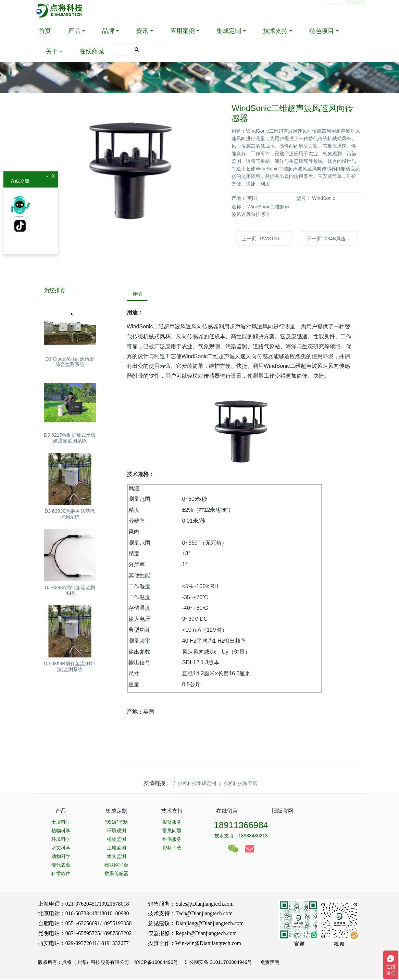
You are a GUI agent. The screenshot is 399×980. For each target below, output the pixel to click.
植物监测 (116, 840)
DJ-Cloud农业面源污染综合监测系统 (70, 362)
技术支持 (275, 31)
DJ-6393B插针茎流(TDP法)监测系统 (70, 667)
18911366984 (241, 826)
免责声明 (269, 964)
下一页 (332, 239)
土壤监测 (116, 849)
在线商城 (92, 51)
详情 (139, 294)
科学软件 (61, 875)
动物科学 (61, 858)
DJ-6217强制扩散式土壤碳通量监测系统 (70, 438)
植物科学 (61, 832)
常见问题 (172, 832)
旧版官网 (283, 813)
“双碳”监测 (116, 823)
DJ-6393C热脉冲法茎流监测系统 (70, 514)
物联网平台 (116, 866)
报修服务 (172, 823)
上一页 (267, 239)
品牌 (108, 31)
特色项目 (322, 31)
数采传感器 (116, 875)
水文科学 (61, 849)
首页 (45, 31)
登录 (331, 10)
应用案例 (183, 31)
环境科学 (61, 840)
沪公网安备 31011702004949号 (218, 964)
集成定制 (229, 31)
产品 (74, 31)
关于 (52, 51)
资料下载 (172, 849)
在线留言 (227, 813)
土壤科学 (61, 823)
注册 (356, 10)
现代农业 (61, 866)
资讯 (142, 31)
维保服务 (172, 840)
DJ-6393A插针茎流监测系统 (70, 590)
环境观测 (116, 832)
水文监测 (116, 858)
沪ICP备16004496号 (156, 964)
